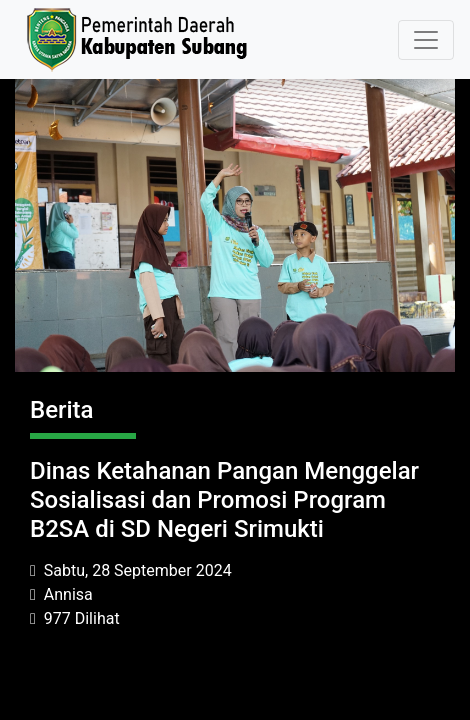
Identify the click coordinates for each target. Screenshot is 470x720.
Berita (62, 410)
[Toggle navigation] (426, 40)
